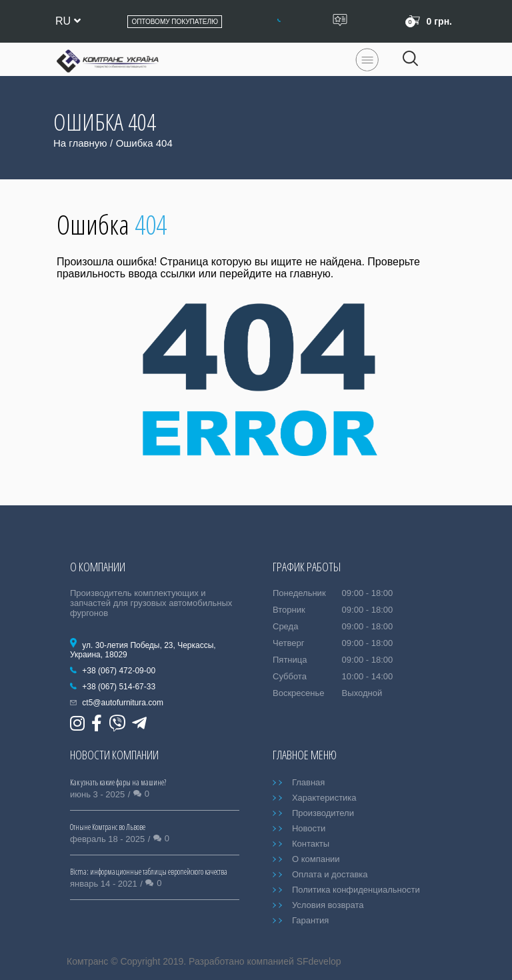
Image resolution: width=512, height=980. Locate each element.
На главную (80, 143)
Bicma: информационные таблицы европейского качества (149, 872)
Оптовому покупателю (175, 22)
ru (68, 21)
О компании (316, 859)
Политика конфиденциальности (356, 890)
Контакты (311, 844)
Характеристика (324, 798)
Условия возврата (328, 905)
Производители (323, 813)
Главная (308, 782)
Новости (309, 828)
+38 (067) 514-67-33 (119, 687)
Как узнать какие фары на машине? (118, 782)
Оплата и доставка (330, 874)
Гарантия (310, 920)
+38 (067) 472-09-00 (119, 671)
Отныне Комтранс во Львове (108, 827)
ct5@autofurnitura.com (123, 703)
